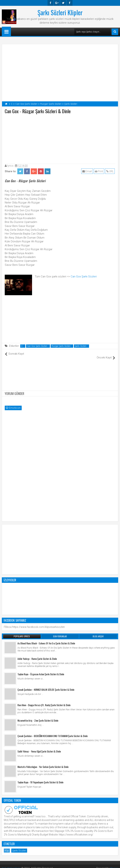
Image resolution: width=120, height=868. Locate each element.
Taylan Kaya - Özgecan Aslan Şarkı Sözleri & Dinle (41, 670)
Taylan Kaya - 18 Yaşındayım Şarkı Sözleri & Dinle (40, 778)
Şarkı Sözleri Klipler (60, 12)
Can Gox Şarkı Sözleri (84, 276)
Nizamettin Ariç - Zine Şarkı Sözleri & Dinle (38, 716)
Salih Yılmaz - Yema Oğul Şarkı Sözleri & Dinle (39, 747)
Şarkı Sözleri (81, 346)
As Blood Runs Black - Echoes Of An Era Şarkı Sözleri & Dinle (46, 639)
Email (88, 171)
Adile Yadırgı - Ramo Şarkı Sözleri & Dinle (37, 655)
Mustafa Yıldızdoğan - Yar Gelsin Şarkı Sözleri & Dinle (43, 763)
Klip (7, 847)
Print (100, 171)
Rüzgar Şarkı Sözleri (61, 346)
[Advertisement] (60, 138)
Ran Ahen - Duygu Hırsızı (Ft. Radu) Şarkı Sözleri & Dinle (44, 701)
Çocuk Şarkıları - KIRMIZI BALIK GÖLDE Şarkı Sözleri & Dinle (46, 686)
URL (110, 171)
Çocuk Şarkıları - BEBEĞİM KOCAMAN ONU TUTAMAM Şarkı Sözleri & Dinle (53, 732)
